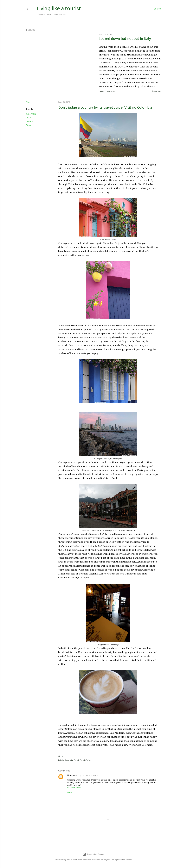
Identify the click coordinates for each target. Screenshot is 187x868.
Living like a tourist (59, 8)
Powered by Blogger (93, 854)
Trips (28, 125)
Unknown (72, 775)
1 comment (111, 92)
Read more (156, 91)
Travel (29, 118)
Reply (69, 792)
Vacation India (74, 788)
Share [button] (101, 92)
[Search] (157, 9)
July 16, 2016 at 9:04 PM (88, 775)
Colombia (31, 114)
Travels (30, 121)
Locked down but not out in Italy (125, 39)
